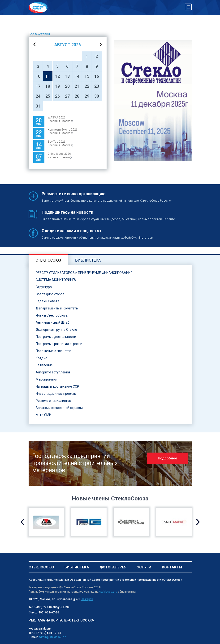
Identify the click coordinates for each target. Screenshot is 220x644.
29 (87, 96)
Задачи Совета (47, 301)
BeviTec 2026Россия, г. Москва (60, 143)
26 (57, 96)
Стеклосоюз (41, 567)
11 (48, 76)
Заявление (44, 365)
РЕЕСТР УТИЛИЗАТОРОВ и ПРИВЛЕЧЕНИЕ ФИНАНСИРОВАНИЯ (84, 273)
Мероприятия (46, 379)
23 (97, 86)
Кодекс (41, 358)
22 (87, 86)
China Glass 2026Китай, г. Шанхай (60, 156)
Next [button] (198, 522)
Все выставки (39, 34)
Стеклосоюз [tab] (48, 260)
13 (67, 76)
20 (67, 86)
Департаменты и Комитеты (57, 308)
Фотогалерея (113, 567)
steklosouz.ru (108, 592)
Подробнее (168, 458)
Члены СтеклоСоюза (52, 315)
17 (38, 86)
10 (38, 76)
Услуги (144, 567)
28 (77, 96)
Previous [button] (22, 522)
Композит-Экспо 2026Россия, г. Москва (63, 131)
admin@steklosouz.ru (53, 637)
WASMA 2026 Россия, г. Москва (60, 119)
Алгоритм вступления (53, 372)
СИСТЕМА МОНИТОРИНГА (56, 280)
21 (77, 86)
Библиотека (77, 567)
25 (48, 96)
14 (77, 76)
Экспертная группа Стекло (56, 330)
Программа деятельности (56, 337)
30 (97, 96)
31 (38, 106)
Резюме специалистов (53, 401)
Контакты (172, 567)
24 (38, 96)
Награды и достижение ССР (57, 386)
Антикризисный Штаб (53, 322)
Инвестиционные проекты (56, 394)
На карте (87, 599)
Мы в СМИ (43, 415)
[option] (153, 101)
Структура (44, 287)
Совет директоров (50, 294)
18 (48, 86)
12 (57, 76)
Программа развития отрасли (59, 344)
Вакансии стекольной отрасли (59, 408)
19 (57, 86)
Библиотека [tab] (88, 260)
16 (97, 76)
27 (67, 96)
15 (87, 76)
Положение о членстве (54, 351)
